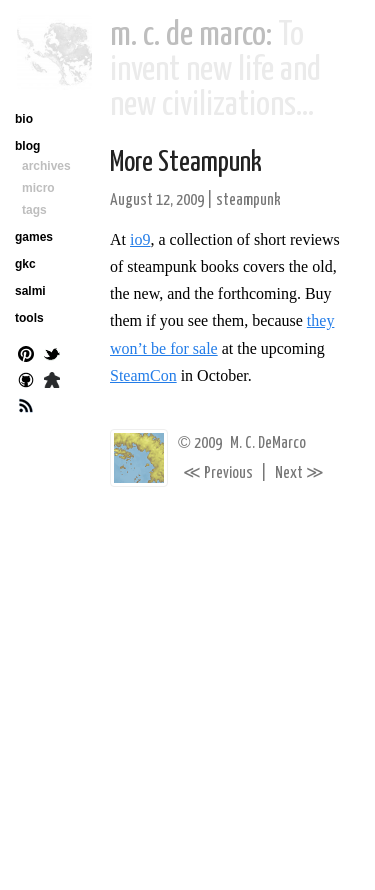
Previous (218, 473)
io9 (140, 239)
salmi (30, 291)
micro (38, 188)
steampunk (248, 200)
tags (34, 210)
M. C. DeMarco (268, 443)
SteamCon (143, 375)
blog (27, 146)
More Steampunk (186, 163)
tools (29, 318)
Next (299, 473)
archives (46, 166)
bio (24, 119)
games (34, 237)
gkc (25, 264)
